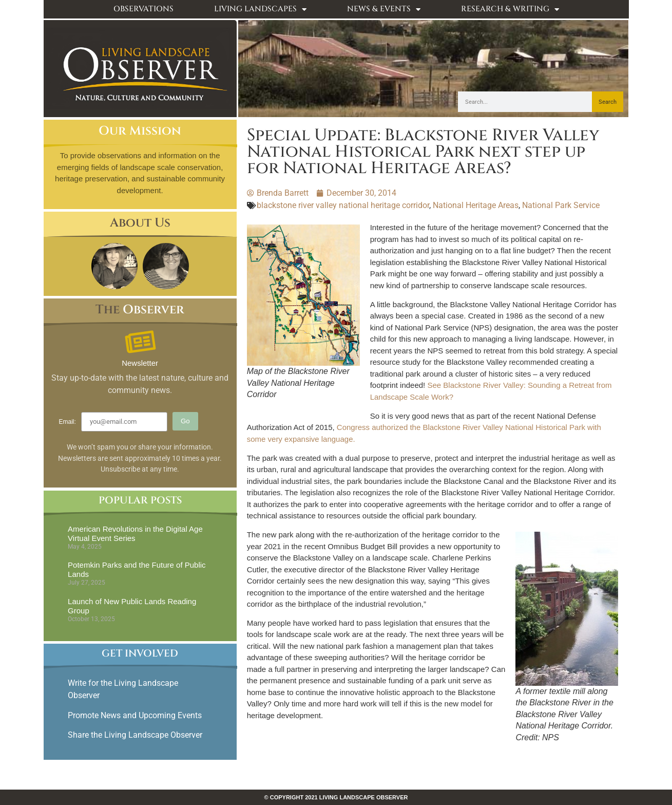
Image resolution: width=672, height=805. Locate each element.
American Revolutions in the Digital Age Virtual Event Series (135, 533)
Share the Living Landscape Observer (136, 735)
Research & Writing (510, 10)
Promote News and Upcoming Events (135, 715)
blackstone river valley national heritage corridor (343, 205)
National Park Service (561, 205)
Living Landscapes (260, 10)
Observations (143, 9)
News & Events (384, 10)
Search (608, 102)
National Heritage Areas (476, 205)
